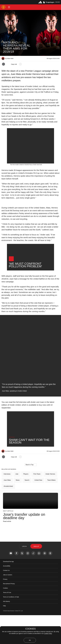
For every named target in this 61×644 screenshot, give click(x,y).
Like (17, 503)
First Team (37, 503)
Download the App (8, 590)
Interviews (7, 503)
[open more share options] (20, 64)
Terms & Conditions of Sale (11, 626)
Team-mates (51, 509)
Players (26, 503)
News (18, 509)
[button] (9, 7)
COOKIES (31, 629)
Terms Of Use (7, 621)
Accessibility (7, 595)
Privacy (5, 608)
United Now (38, 509)
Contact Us (6, 599)
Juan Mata (7, 509)
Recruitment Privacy (9, 612)
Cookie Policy (48, 633)
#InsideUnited (8, 515)
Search (27, 509)
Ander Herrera (50, 503)
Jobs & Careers (8, 604)
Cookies (5, 617)
